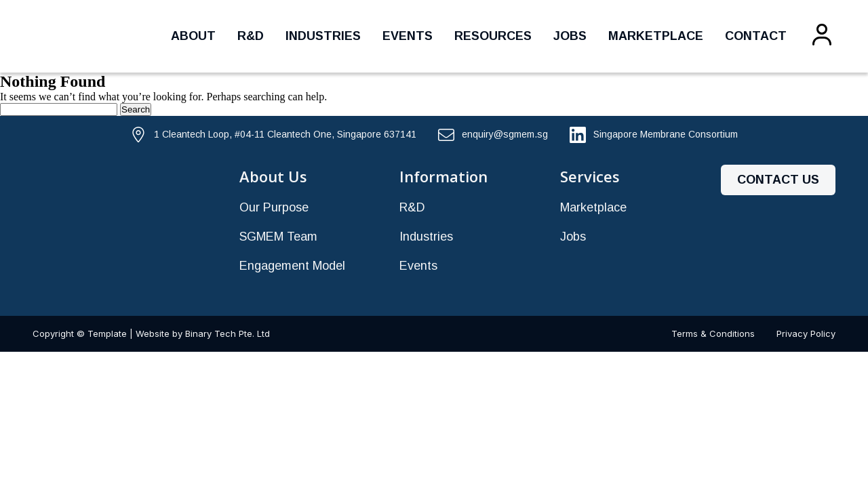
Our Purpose (274, 207)
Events (408, 36)
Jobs (570, 36)
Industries (323, 36)
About (193, 36)
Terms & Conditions (713, 333)
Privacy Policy (806, 333)
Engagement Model (292, 266)
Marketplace (656, 36)
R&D (251, 36)
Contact (756, 36)
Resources (493, 36)
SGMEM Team (278, 237)
